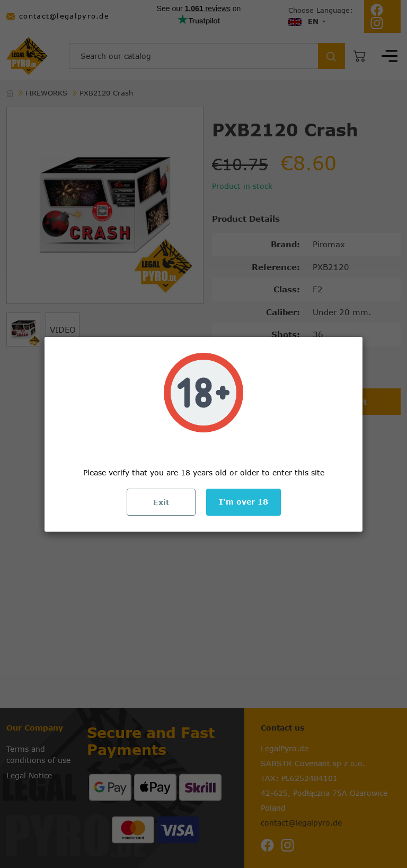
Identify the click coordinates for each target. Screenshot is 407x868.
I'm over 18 (244, 502)
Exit (161, 502)
